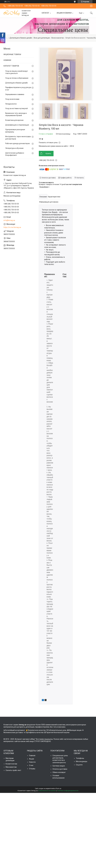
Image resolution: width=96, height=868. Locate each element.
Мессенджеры (82, 761)
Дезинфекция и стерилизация (17, 125)
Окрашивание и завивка (15, 94)
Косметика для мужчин (14, 120)
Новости (32, 762)
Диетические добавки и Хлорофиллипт (15, 154)
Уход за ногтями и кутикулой (16, 108)
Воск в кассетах (58, 38)
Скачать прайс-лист (13, 770)
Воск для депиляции (42, 38)
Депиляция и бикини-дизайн (21, 38)
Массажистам (11, 767)
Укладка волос (11, 104)
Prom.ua (58, 789)
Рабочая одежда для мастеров (17, 143)
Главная (32, 756)
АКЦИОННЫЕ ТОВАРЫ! (12, 54)
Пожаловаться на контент (47, 791)
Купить (48, 154)
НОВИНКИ (7, 60)
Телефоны (80, 758)
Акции (32, 759)
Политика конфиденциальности (68, 791)
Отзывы (32, 769)
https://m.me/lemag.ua (12, 227)
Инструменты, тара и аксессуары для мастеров (18, 138)
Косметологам (11, 764)
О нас (31, 765)
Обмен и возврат (59, 772)
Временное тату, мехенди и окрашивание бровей (16, 114)
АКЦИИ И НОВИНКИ (64, 13)
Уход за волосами (12, 99)
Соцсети (79, 765)
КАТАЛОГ (45, 13)
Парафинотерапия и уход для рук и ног (18, 89)
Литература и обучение (14, 148)
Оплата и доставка (60, 769)
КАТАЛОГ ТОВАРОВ (11, 66)
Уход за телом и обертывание (17, 78)
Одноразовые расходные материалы (15, 131)
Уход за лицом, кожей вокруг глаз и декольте (17, 72)
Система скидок (59, 766)
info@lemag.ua (9, 220)
